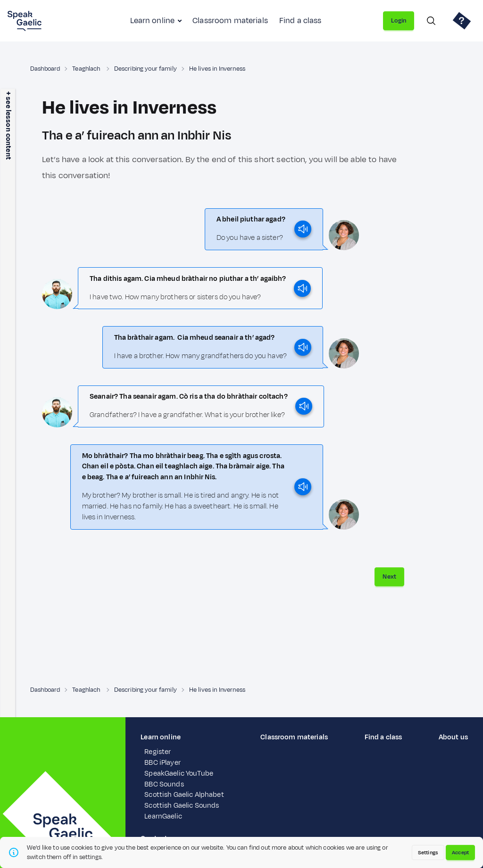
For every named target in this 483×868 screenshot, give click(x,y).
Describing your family (146, 69)
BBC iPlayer (162, 763)
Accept (460, 852)
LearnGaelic (163, 816)
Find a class (300, 21)
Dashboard (45, 69)
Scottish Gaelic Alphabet (184, 795)
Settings (428, 852)
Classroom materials (230, 21)
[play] (303, 229)
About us (453, 737)
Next (389, 577)
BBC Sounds (164, 784)
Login (399, 21)
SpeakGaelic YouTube (179, 774)
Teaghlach (87, 69)
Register (158, 752)
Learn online (152, 21)
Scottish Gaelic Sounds (182, 806)
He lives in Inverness (217, 69)
